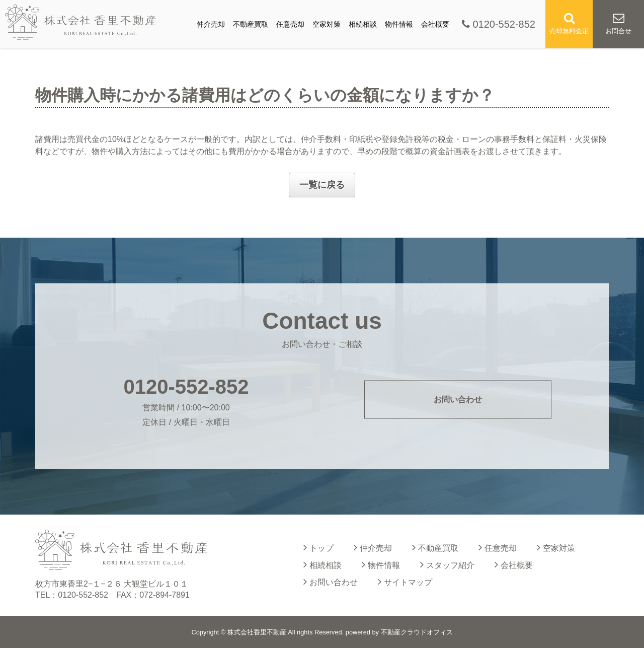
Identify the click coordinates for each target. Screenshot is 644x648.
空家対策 (327, 24)
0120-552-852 (499, 24)
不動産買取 (251, 24)
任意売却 (290, 24)
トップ (318, 547)
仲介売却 (211, 24)
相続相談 (363, 24)
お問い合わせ (458, 400)
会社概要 (435, 24)
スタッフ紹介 (447, 564)
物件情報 (399, 24)
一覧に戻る (322, 185)
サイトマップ (405, 582)
